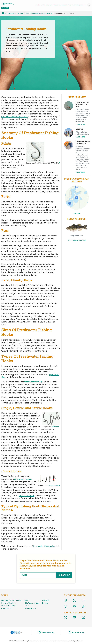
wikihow (55, 427)
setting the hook (27, 496)
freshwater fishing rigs (44, 546)
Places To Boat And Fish (75, 5)
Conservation (7, 609)
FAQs (27, 606)
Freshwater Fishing (15, 13)
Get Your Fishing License (64, 5)
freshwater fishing (33, 382)
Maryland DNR (54, 486)
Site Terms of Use (32, 603)
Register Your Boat (54, 5)
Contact (45, 600)
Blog (82, 5)
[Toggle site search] (89, 5)
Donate (45, 603)
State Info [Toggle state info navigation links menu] (38, 5)
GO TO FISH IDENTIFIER (77, 240)
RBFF (85, 5)
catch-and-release (23, 479)
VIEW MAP (77, 213)
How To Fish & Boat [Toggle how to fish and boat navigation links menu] (45, 5)
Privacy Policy (30, 609)
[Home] (4, 13)
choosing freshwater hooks (14, 117)
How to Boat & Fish (9, 606)
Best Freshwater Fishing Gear (38, 13)
